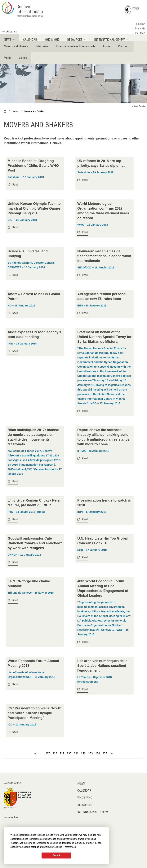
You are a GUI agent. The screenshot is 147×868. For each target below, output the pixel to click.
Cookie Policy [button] (85, 843)
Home (5, 111)
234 (98, 753)
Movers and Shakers (35, 111)
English (141, 24)
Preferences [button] (70, 847)
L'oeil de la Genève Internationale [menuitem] (76, 46)
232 (83, 753)
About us (12, 31)
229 (62, 753)
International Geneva (93, 812)
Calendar (84, 791)
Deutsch (140, 33)
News (16, 111)
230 (69, 753)
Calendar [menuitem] (30, 40)
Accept (56, 855)
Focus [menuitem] (107, 46)
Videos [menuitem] (23, 58)
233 (90, 753)
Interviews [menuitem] (42, 46)
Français (140, 28)
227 (48, 753)
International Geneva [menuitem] (110, 40)
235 (105, 753)
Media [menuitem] (7, 58)
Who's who (85, 798)
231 (76, 753)
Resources (85, 805)
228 (55, 753)
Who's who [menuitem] (52, 40)
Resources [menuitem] (75, 40)
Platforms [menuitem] (124, 46)
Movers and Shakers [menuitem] (16, 46)
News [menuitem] (8, 40)
